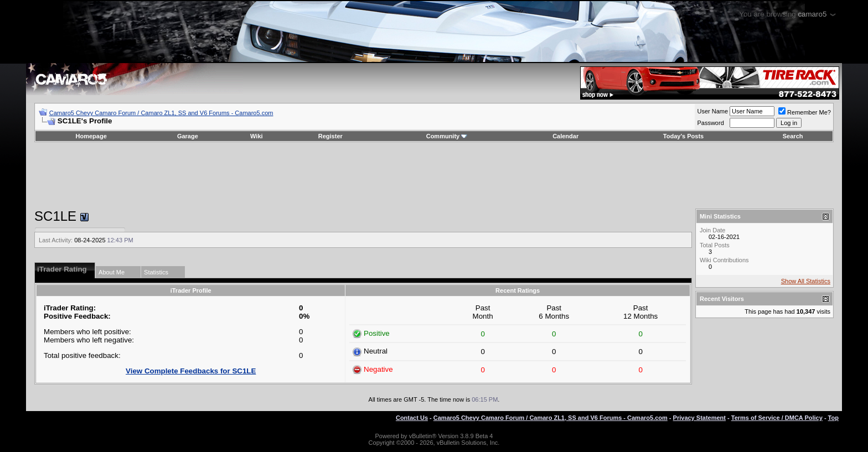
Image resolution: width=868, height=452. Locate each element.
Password (710, 123)
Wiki (257, 136)
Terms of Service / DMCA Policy (777, 418)
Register (330, 136)
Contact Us (412, 418)
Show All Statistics (806, 281)
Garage (188, 136)
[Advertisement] (434, 175)
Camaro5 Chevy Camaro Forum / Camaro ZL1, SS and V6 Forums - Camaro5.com (161, 113)
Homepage (91, 136)
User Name (712, 111)
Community (447, 136)
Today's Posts (683, 136)
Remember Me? (805, 112)
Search (793, 136)
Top (833, 418)
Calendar (565, 136)
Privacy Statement (699, 418)
